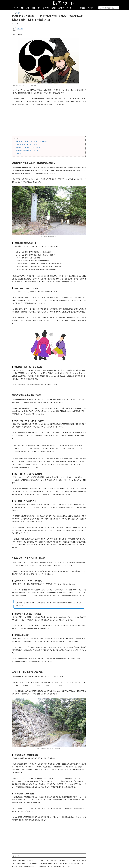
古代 (22, 8)
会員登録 (82, 8)
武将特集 (61, 8)
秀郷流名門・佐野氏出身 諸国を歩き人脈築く (32, 141)
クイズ (69, 8)
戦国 (33, 8)
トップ (16, 8)
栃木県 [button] (20, 35)
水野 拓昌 (20, 29)
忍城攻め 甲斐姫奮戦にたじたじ (27, 150)
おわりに (19, 153)
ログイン (91, 8)
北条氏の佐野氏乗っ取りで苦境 (26, 144)
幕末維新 (46, 8)
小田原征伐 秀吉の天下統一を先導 (28, 147)
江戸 (39, 8)
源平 (28, 8)
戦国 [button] (14, 35)
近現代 (54, 8)
